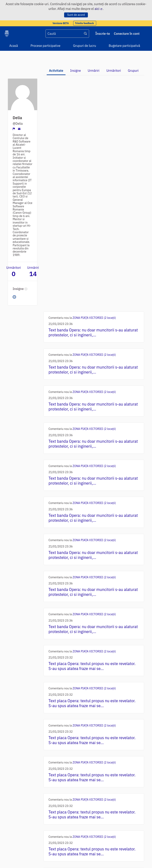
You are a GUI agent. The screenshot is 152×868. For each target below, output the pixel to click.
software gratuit (61, 860)
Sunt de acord (76, 15)
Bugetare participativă (124, 46)
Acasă (14, 46)
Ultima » (112, 823)
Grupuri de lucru (85, 46)
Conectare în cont (127, 34)
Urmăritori (114, 71)
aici (99, 9)
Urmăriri (94, 71)
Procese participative (45, 46)
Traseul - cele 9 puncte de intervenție (96, 752)
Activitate (56, 71)
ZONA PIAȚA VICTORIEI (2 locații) (94, 85)
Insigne (76, 71)
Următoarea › (92, 823)
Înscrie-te (103, 34)
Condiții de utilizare (17, 846)
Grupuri (133, 71)
